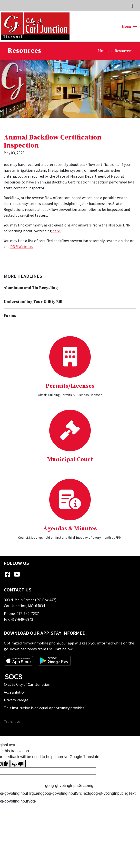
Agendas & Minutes (70, 529)
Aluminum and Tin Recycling (31, 288)
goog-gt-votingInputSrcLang (69, 786)
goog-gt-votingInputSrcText (66, 793)
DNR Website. (22, 246)
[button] (129, 26)
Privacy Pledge (16, 700)
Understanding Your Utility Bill (33, 302)
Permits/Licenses (70, 386)
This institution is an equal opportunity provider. (44, 708)
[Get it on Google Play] (54, 660)
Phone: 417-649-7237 (21, 613)
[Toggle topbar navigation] (132, 6)
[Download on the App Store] (19, 660)
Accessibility (14, 692)
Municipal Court (70, 460)
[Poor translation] (18, 764)
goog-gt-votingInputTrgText (112, 793)
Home (103, 51)
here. (57, 231)
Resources (124, 51)
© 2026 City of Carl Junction (27, 684)
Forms (10, 316)
